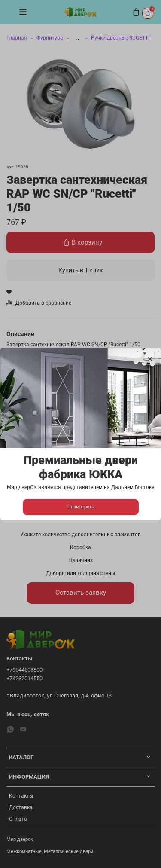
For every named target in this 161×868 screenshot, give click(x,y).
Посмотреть (81, 507)
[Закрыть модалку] (150, 359)
